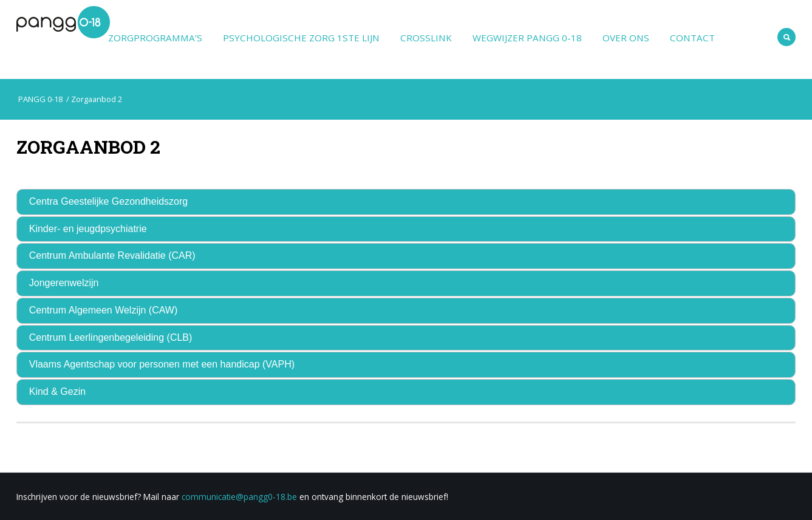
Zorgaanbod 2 (88, 146)
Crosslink (426, 38)
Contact (692, 38)
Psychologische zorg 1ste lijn (301, 38)
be (292, 497)
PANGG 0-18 (39, 99)
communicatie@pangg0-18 (234, 497)
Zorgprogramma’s (155, 38)
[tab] (406, 202)
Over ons (626, 38)
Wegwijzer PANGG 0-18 (527, 38)
